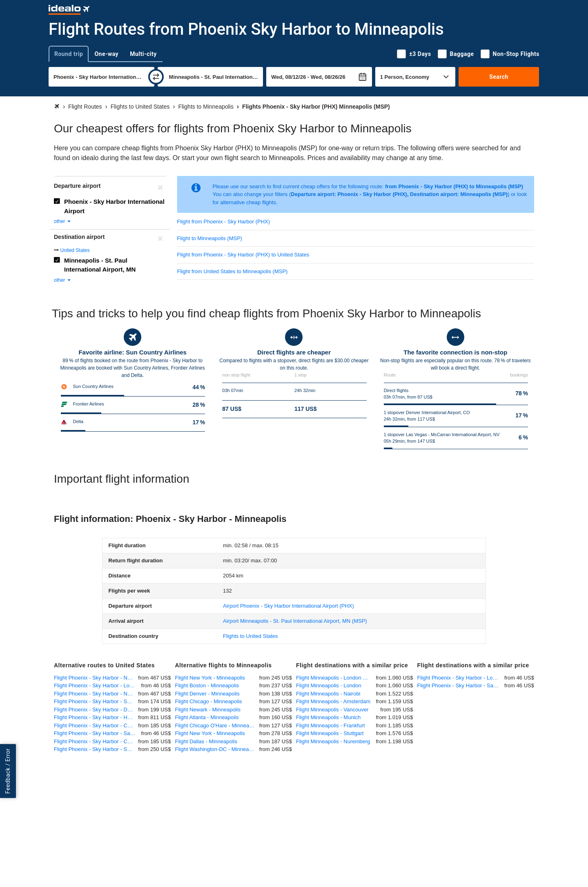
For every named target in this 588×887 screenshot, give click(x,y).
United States (75, 250)
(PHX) (288, 606)
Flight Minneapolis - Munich (328, 717)
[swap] (156, 77)
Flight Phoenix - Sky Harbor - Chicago (96, 725)
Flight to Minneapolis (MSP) (210, 238)
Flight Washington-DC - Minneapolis (217, 749)
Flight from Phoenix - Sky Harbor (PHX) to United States (243, 255)
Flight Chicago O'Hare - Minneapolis (217, 725)
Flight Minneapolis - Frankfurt (330, 725)
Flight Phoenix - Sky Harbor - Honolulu (96, 717)
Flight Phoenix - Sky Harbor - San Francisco (96, 701)
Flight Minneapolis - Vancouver (332, 710)
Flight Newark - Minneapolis (208, 710)
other (63, 221)
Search (499, 77)
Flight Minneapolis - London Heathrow (336, 678)
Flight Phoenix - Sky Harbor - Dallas (96, 710)
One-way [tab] (106, 54)
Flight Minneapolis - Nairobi (328, 694)
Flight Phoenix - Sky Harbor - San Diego (98, 733)
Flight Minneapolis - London (329, 685)
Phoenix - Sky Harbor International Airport (114, 206)
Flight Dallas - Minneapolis (206, 741)
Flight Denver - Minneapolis (207, 694)
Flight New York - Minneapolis (210, 678)
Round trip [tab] (69, 54)
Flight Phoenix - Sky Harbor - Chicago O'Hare (96, 741)
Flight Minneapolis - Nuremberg (333, 741)
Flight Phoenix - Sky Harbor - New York (96, 678)
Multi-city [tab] (143, 54)
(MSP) (295, 621)
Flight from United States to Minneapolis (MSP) (233, 271)
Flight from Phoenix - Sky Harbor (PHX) (224, 222)
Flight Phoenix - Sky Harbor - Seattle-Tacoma (96, 749)
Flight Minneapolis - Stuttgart (330, 733)
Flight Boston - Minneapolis (207, 685)
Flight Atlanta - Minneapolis (207, 717)
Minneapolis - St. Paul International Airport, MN (100, 265)
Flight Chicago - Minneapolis (209, 701)
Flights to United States (250, 636)
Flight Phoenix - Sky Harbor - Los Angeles (98, 685)
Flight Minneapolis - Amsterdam (333, 701)
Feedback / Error (8, 771)
